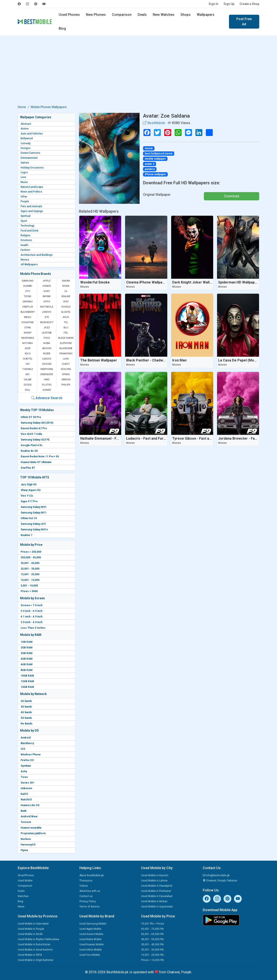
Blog (62, 28)
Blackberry (27, 743)
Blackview (66, 348)
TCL (66, 322)
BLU (66, 328)
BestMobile (154, 123)
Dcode (28, 385)
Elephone (66, 343)
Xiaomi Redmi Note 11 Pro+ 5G (40, 457)
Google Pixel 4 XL (32, 445)
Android (26, 738)
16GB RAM (27, 687)
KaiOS (24, 794)
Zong (28, 328)
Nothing (28, 343)
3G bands (26, 707)
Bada (23, 811)
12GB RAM (27, 681)
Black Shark (66, 338)
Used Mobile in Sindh (30, 934)
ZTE (47, 317)
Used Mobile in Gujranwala (157, 907)
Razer (47, 354)
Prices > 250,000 (31, 552)
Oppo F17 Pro (29, 501)
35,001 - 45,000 (30, 563)
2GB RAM (27, 648)
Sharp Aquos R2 (31, 490)
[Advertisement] (138, 71)
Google (66, 307)
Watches (23, 896)
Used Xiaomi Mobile (91, 934)
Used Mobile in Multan (154, 901)
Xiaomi (66, 281)
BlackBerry (28, 312)
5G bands (26, 718)
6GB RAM (27, 664)
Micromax (28, 338)
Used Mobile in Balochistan (34, 944)
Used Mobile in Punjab (31, 929)
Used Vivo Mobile (90, 955)
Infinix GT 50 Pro (31, 417)
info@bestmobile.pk (216, 875)
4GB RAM (27, 659)
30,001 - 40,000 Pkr (152, 944)
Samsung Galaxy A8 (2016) (37, 423)
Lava (66, 359)
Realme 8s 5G (29, 451)
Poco (47, 338)
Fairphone (47, 369)
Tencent (26, 822)
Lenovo (47, 312)
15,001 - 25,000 (30, 574)
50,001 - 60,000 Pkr (152, 934)
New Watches (164, 15)
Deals (142, 15)
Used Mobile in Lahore (154, 881)
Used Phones (69, 15)
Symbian (26, 766)
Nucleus (26, 839)
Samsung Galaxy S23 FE (35, 440)
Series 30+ (27, 783)
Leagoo (47, 359)
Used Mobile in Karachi (155, 875)
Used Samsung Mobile (93, 924)
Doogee (47, 364)
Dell (28, 390)
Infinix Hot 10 (29, 518)
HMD (47, 380)
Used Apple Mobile (90, 929)
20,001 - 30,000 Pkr (152, 950)
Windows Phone (31, 755)
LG (66, 291)
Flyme (24, 850)
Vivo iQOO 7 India (31, 434)
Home (22, 107)
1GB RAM (27, 642)
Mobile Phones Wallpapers (49, 107)
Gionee (47, 390)
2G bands (26, 701)
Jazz (47, 328)
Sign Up (229, 4)
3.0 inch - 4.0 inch (31, 622)
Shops (186, 15)
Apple (47, 281)
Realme (66, 296)
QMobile (28, 302)
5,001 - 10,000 (29, 586)
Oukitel (28, 359)
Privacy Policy (88, 901)
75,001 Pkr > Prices (153, 924)
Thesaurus (86, 881)
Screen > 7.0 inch (31, 605)
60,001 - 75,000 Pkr (152, 929)
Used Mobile (25, 881)
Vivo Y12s (27, 496)
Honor (47, 286)
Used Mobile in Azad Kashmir (35, 950)
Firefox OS (27, 760)
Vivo (66, 302)
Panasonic (66, 354)
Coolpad (66, 369)
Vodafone (27, 322)
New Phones (96, 15)
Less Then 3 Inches (33, 628)
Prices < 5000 (29, 591)
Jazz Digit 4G (29, 484)
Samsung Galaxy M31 (34, 507)
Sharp (28, 333)
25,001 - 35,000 (30, 569)
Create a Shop (249, 4)
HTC (28, 291)
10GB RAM (27, 676)
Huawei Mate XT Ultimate (36, 462)
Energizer (47, 374)
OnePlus (28, 307)
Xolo (28, 354)
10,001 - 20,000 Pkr (152, 955)
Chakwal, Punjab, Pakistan (220, 881)
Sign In (213, 4)
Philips (66, 385)
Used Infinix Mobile (91, 950)
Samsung (28, 281)
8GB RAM (27, 670)
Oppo (47, 302)
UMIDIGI (66, 380)
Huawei (28, 286)
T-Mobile (27, 369)
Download (232, 196)
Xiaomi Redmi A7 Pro (34, 428)
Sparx (66, 374)
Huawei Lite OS (30, 805)
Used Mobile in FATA (30, 955)
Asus (66, 317)
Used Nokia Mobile (90, 939)
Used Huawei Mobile (92, 944)
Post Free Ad (244, 22)
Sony (47, 291)
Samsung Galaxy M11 (34, 513)
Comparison (122, 15)
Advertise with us (90, 891)
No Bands (27, 724)
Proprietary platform (33, 833)
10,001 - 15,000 (30, 580)
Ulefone (47, 333)
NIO (27, 374)
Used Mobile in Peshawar (156, 891)
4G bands (26, 712)
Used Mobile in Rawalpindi (157, 886)
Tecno (28, 296)
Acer (28, 348)
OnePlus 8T (28, 468)
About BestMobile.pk (92, 875)
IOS (23, 749)
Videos (84, 886)
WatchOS (26, 800)
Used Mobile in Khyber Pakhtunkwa (38, 939)
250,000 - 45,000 (31, 557)
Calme (28, 380)
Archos (47, 348)
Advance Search (47, 398)
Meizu (28, 317)
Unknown (26, 788)
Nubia (47, 343)
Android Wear (29, 816)
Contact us (86, 896)
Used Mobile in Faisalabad (157, 896)
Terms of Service (89, 907)
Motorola (47, 307)
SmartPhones (26, 875)
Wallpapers (206, 15)
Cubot (66, 364)
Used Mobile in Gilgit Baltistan (36, 960)
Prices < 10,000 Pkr (153, 960)
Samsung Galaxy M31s (34, 530)
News (21, 907)
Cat (28, 364)
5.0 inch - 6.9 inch (31, 611)
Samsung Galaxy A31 (33, 524)
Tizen (24, 777)
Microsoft (47, 322)
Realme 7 (26, 535)
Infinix (47, 296)
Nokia (66, 286)
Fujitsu (47, 385)
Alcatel (66, 312)
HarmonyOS (28, 845)
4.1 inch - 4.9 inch (31, 617)
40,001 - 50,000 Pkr (152, 939)
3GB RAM (27, 653)
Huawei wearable (31, 828)
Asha (24, 771)
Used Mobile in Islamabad (33, 924)
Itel (66, 333)
